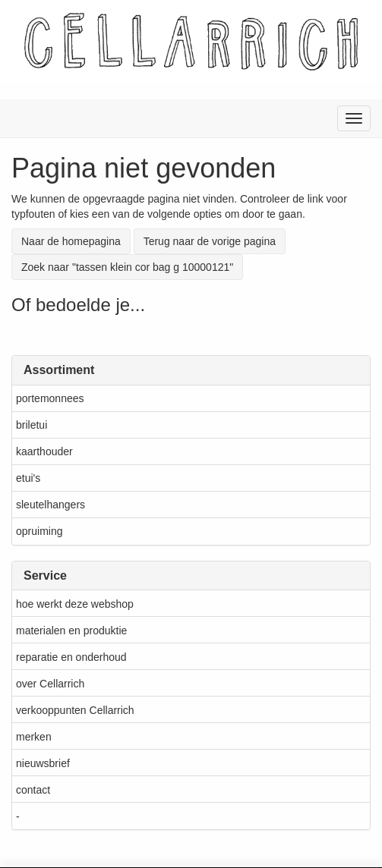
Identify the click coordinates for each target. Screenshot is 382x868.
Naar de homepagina (71, 241)
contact (33, 790)
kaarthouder (44, 451)
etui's (28, 478)
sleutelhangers (51, 505)
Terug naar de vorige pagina (210, 241)
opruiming (39, 531)
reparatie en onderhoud (71, 657)
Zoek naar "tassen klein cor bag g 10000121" (127, 267)
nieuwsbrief (43, 763)
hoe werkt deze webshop (75, 604)
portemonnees (50, 398)
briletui (32, 425)
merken (34, 737)
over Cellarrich (50, 684)
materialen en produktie (71, 631)
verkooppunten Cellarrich (75, 710)
